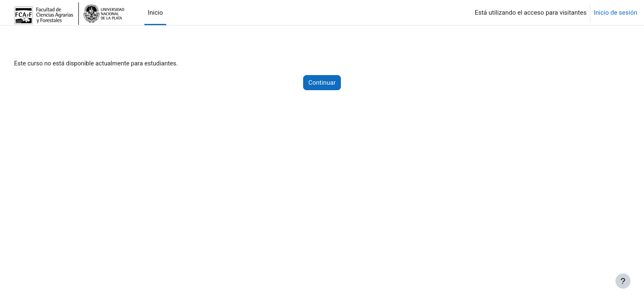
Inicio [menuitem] (155, 13)
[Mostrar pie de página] (623, 281)
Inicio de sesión (615, 13)
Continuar (322, 83)
